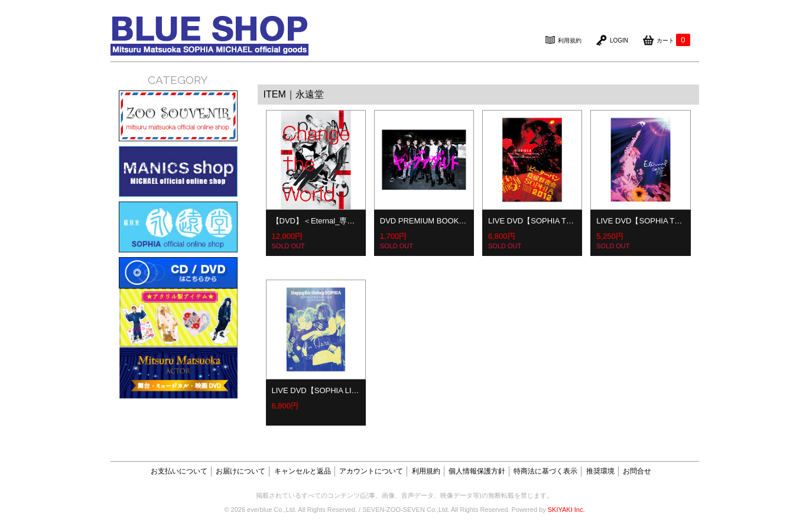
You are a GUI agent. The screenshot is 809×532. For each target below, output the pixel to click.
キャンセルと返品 (303, 471)
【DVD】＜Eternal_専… (313, 221)
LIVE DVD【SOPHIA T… (531, 221)
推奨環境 (600, 471)
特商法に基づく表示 (545, 471)
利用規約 (426, 471)
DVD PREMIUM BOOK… (423, 221)
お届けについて (241, 471)
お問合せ (637, 471)
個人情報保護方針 (477, 471)
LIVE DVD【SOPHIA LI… (316, 390)
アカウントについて (371, 471)
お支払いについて (179, 471)
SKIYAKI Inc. (566, 510)
